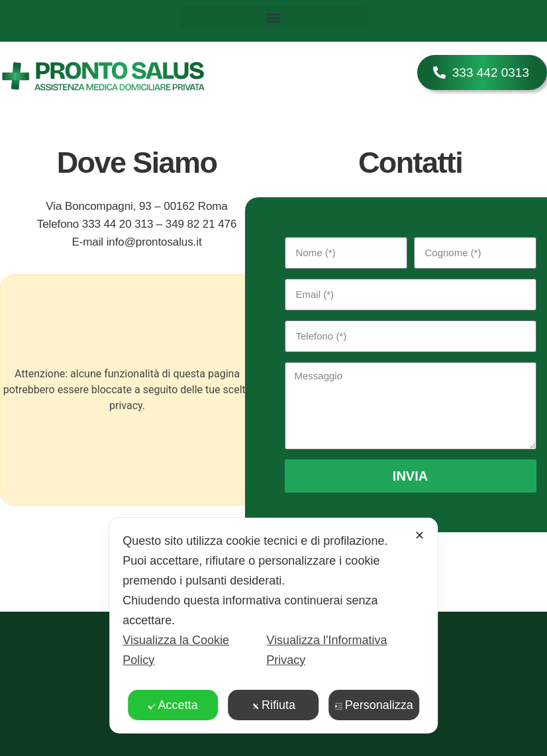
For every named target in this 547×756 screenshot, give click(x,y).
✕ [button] (420, 536)
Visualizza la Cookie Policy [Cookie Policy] (176, 650)
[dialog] (273, 626)
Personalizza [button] (374, 705)
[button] (274, 18)
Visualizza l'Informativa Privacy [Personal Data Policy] (326, 650)
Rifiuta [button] (273, 705)
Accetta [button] (173, 705)
